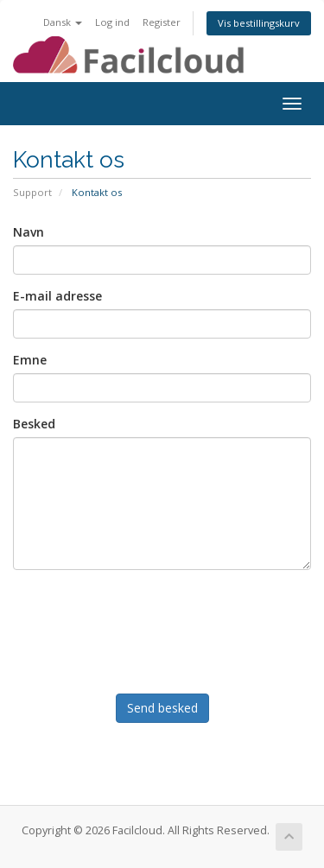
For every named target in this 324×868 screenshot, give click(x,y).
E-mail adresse (57, 296)
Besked (34, 424)
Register (162, 22)
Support (32, 192)
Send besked (162, 708)
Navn (29, 232)
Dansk (63, 22)
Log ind (112, 22)
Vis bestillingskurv (259, 23)
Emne (30, 360)
